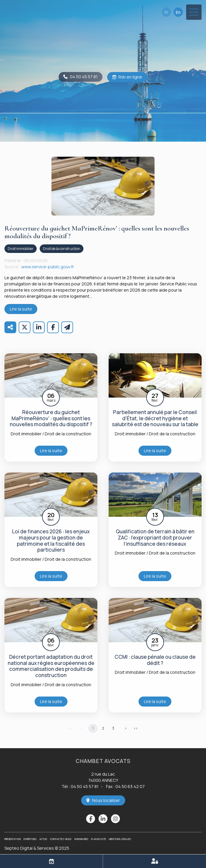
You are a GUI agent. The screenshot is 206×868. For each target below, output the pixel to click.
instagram (115, 819)
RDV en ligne (51, 861)
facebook (91, 819)
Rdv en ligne (130, 77)
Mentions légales (120, 839)
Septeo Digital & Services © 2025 (37, 848)
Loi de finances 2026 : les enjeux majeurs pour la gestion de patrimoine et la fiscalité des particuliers (51, 541)
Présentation (13, 839)
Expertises (30, 839)
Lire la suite (21, 309)
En (178, 12)
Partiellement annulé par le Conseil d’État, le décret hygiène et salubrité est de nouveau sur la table (155, 419)
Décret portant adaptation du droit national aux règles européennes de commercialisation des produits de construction (51, 666)
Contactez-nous (61, 839)
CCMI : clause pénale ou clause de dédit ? (155, 660)
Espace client (154, 861)
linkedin (103, 819)
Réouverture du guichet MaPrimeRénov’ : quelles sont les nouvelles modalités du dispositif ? (51, 419)
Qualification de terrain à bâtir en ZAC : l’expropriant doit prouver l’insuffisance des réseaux (155, 538)
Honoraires (81, 839)
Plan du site (99, 839)
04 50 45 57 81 (84, 77)
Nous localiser (106, 800)
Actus (43, 839)
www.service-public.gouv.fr (48, 267)
